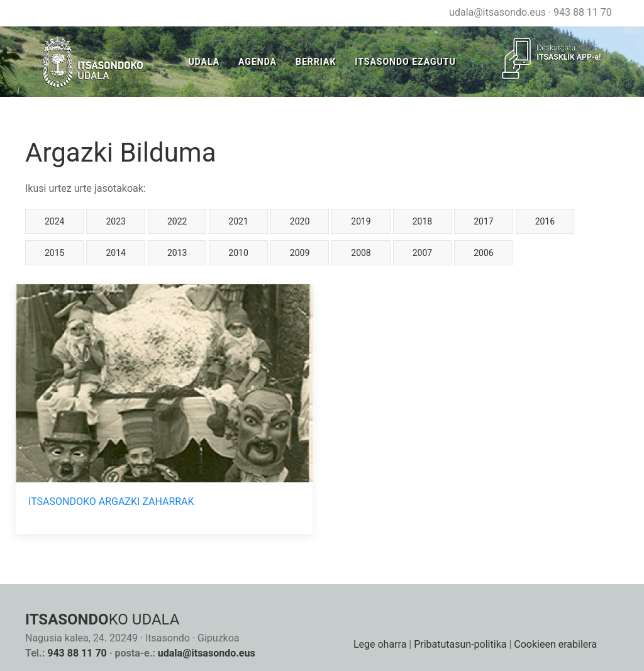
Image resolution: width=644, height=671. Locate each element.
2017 (483, 221)
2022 (177, 221)
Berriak (316, 62)
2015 (54, 253)
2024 (54, 221)
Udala (204, 62)
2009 (300, 253)
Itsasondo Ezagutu (405, 62)
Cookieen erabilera (555, 644)
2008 (361, 253)
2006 (483, 253)
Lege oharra (380, 644)
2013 (177, 253)
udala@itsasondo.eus (497, 12)
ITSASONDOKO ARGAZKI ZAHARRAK (111, 502)
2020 (300, 221)
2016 (545, 221)
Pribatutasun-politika (460, 644)
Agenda (258, 62)
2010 (238, 253)
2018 (422, 221)
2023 (115, 221)
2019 (361, 221)
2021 (238, 221)
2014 (115, 253)
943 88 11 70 (583, 12)
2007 (422, 253)
